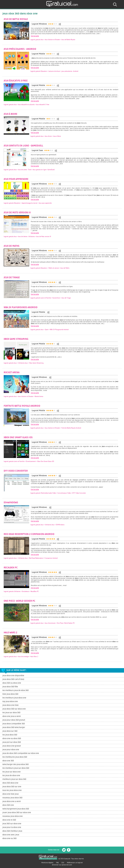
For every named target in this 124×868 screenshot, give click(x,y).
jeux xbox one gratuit (12, 746)
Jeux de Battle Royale (16, 19)
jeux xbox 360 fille (10, 687)
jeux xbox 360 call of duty (13, 679)
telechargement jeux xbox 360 (16, 809)
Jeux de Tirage (12, 278)
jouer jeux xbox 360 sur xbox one (17, 813)
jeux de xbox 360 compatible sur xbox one (21, 753)
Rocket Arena (12, 373)
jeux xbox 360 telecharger (14, 727)
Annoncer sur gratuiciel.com (62, 865)
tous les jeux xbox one (12, 790)
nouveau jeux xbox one (13, 816)
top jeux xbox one (10, 702)
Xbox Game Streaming (16, 339)
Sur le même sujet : (17, 670)
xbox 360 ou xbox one (12, 683)
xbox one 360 (8, 761)
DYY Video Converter (16, 471)
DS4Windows (11, 503)
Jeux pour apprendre (16, 179)
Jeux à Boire (11, 114)
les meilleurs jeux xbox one (14, 698)
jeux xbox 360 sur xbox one (14, 709)
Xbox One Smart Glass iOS (18, 438)
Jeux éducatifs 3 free (16, 81)
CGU (63, 863)
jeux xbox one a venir (12, 801)
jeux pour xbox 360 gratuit (14, 720)
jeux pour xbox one (11, 750)
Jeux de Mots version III (17, 213)
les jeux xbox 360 (10, 735)
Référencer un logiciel (75, 863)
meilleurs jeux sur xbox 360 (14, 779)
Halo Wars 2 (10, 633)
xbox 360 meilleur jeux (12, 831)
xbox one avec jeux (11, 835)
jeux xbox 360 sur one (12, 787)
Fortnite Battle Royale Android (22, 406)
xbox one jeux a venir (12, 716)
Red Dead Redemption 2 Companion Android (29, 534)
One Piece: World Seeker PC (19, 601)
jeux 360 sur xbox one (12, 824)
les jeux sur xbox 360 (11, 713)
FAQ (57, 863)
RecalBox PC (11, 568)
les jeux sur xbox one (12, 772)
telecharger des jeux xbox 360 (16, 764)
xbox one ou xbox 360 (12, 739)
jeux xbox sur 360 (10, 731)
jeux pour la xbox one (12, 827)
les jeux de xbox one (11, 776)
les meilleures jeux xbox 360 (15, 757)
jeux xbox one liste (11, 705)
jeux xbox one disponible (13, 676)
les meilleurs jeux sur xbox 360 (16, 768)
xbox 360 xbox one (10, 783)
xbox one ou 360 (9, 838)
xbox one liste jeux (11, 794)
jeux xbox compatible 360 (14, 724)
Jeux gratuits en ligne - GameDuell (23, 146)
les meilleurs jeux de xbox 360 (16, 690)
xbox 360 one (8, 805)
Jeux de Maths (12, 246)
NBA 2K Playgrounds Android (21, 307)
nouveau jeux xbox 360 (12, 798)
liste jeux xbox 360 (10, 694)
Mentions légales (47, 863)
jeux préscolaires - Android (20, 49)
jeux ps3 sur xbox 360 (12, 742)
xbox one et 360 (9, 820)
